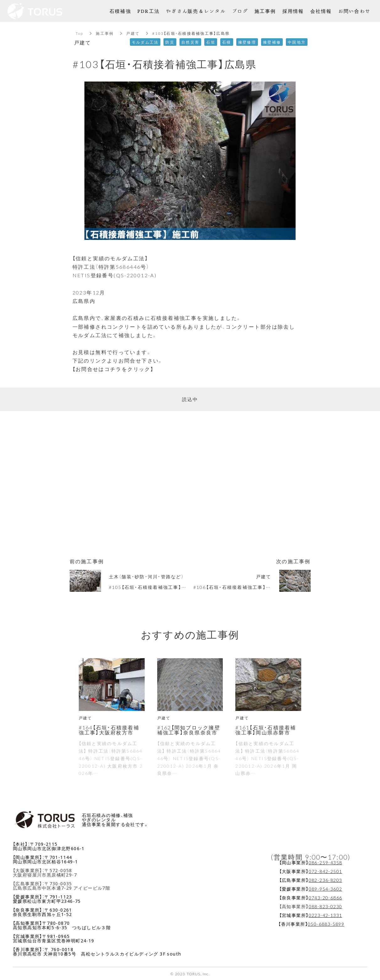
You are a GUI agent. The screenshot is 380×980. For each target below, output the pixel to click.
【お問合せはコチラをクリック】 (113, 369)
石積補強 (120, 11)
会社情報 (321, 11)
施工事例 (105, 33)
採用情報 (293, 11)
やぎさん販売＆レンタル (196, 11)
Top (80, 33)
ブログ (240, 11)
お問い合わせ (355, 11)
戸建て (133, 33)
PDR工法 (149, 11)
